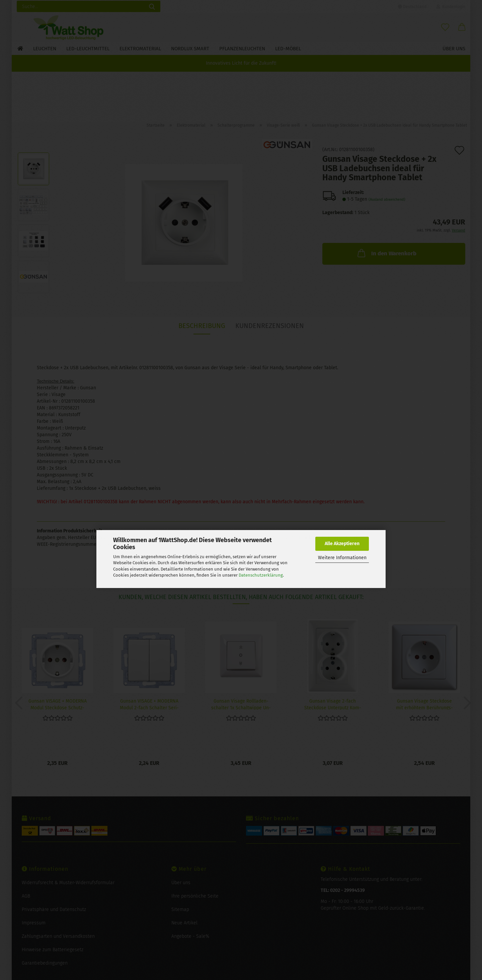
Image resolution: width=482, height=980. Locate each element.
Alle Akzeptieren (342, 544)
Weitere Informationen (342, 558)
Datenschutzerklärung (261, 575)
